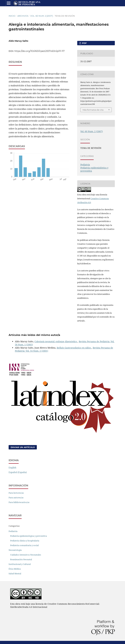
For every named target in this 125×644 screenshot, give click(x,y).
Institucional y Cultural (20, 564)
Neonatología (15, 550)
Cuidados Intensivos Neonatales (26, 555)
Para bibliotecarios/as (19, 502)
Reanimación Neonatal (21, 559)
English (12, 468)
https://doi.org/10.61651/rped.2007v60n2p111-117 (39, 51)
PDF (84, 43)
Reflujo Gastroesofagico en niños (74, 348)
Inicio (12, 16)
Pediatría (85, 165)
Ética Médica (15, 569)
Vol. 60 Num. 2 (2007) (42, 16)
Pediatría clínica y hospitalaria (25, 541)
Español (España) (18, 472)
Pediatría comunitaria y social (24, 545)
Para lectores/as (16, 493)
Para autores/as (16, 498)
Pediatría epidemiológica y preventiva (29, 536)
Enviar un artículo (23, 447)
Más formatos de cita (93, 110)
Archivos (23, 16)
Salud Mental (15, 574)
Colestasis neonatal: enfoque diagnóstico (56, 341)
